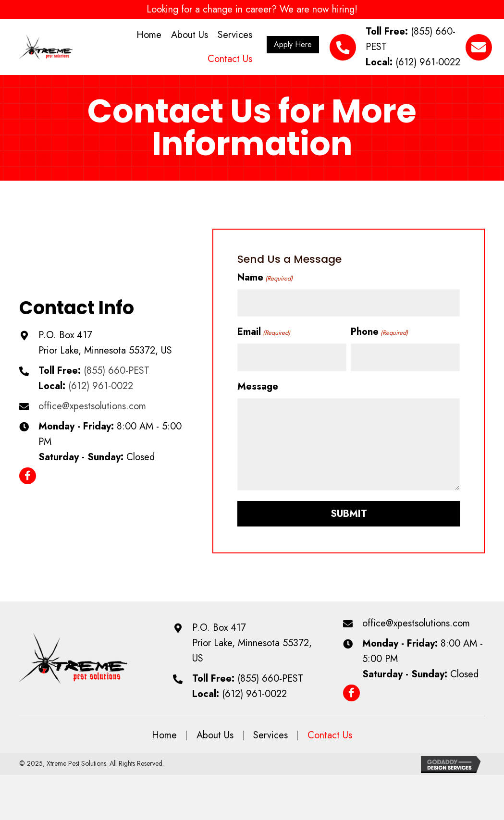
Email (264, 331)
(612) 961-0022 (428, 62)
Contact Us (330, 733)
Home (164, 733)
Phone (379, 331)
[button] (293, 45)
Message (258, 384)
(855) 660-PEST (117, 369)
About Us (215, 733)
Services (270, 733)
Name (265, 277)
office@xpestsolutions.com (92, 405)
